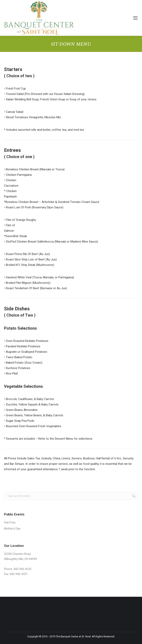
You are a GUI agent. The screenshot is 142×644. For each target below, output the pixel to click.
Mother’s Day (12, 529)
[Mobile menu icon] (135, 18)
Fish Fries (10, 523)
